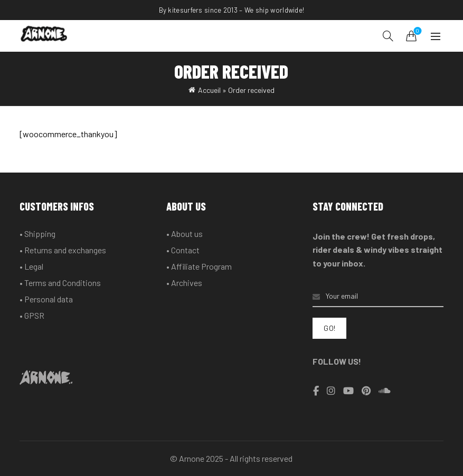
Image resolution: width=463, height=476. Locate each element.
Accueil (209, 90)
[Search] (388, 36)
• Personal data (46, 299)
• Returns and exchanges (63, 250)
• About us (185, 234)
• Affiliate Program (199, 266)
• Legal (31, 266)
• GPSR (32, 315)
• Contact (183, 250)
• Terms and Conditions (60, 283)
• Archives (184, 283)
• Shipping (37, 234)
